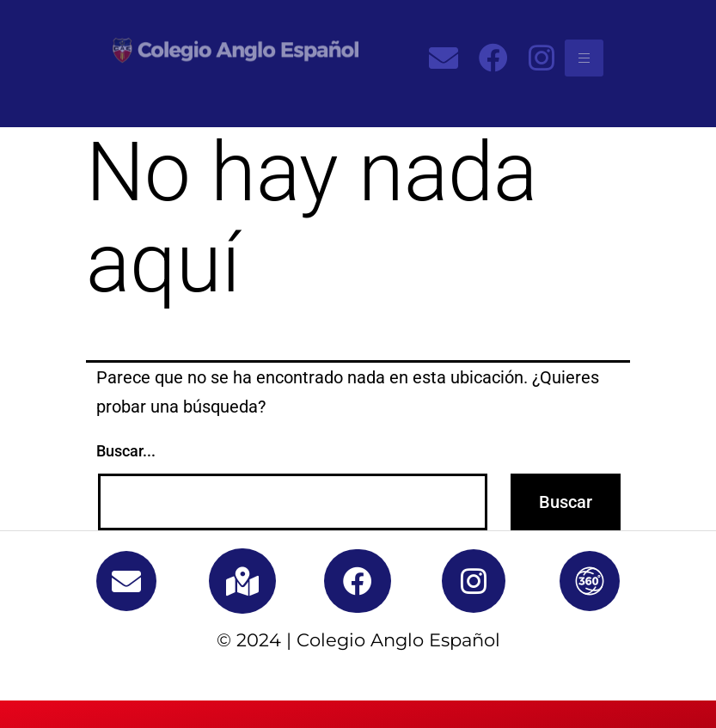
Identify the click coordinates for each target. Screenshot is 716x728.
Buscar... (126, 451)
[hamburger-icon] (584, 58)
